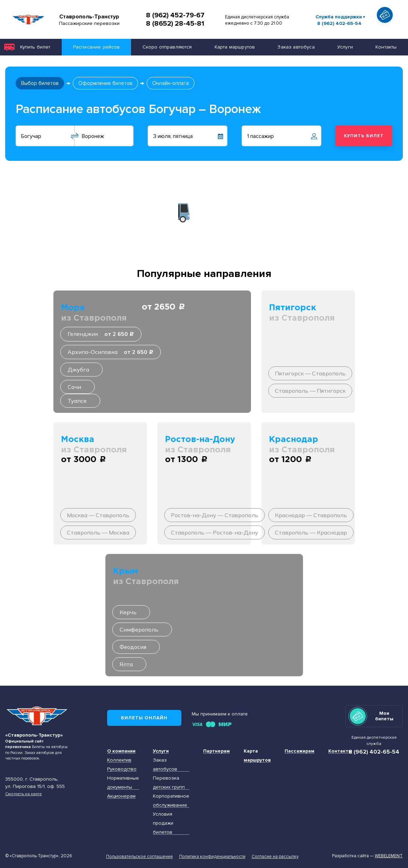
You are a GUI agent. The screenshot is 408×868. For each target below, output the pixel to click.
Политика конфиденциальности (212, 857)
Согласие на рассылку (275, 857)
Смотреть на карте (24, 794)
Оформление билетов (105, 83)
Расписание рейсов (97, 47)
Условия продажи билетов (163, 823)
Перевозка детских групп (169, 783)
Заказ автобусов (165, 765)
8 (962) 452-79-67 (175, 15)
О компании (121, 751)
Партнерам (216, 751)
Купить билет (35, 47)
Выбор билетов (40, 83)
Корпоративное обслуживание (171, 801)
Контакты (386, 47)
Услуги (345, 47)
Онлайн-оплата (171, 83)
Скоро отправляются (167, 47)
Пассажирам (300, 751)
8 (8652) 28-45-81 (175, 24)
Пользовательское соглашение (140, 857)
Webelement (389, 856)
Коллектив (119, 760)
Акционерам (121, 796)
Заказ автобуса (296, 47)
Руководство (122, 769)
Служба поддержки (339, 17)
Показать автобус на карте (387, 27)
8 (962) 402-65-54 (339, 24)
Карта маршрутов (235, 47)
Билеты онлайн (144, 718)
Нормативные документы (123, 783)
